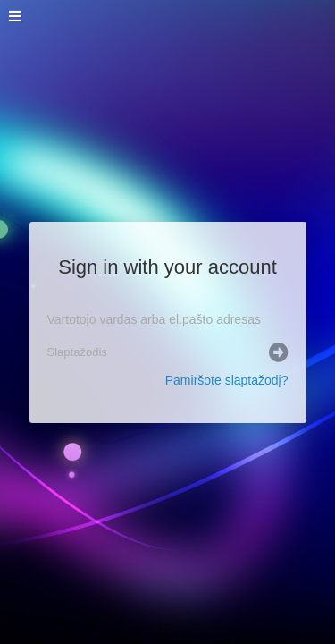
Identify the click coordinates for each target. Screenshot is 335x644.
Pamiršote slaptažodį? (227, 380)
